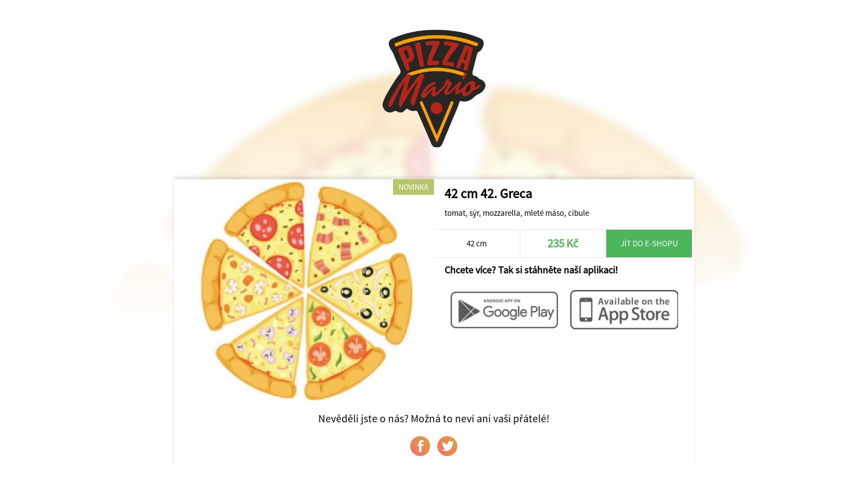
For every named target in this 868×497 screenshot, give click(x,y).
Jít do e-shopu (649, 243)
